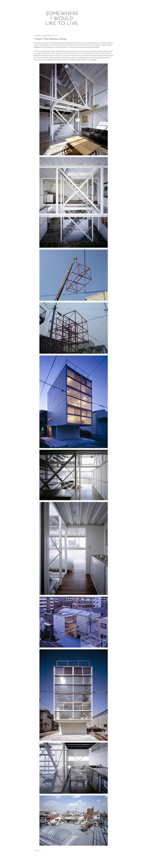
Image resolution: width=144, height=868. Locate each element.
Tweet (36, 851)
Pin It (39, 851)
